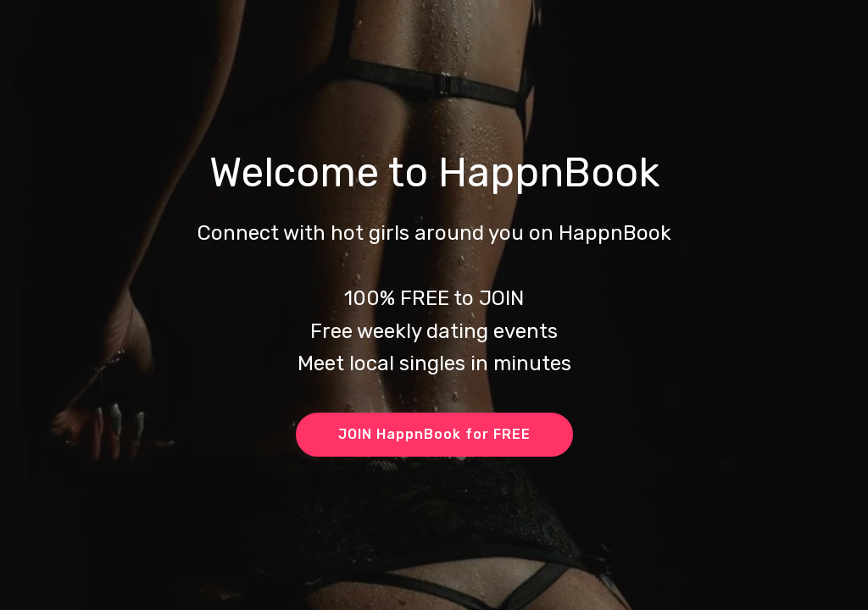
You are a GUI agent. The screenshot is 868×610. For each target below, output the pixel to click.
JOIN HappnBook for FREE (434, 434)
